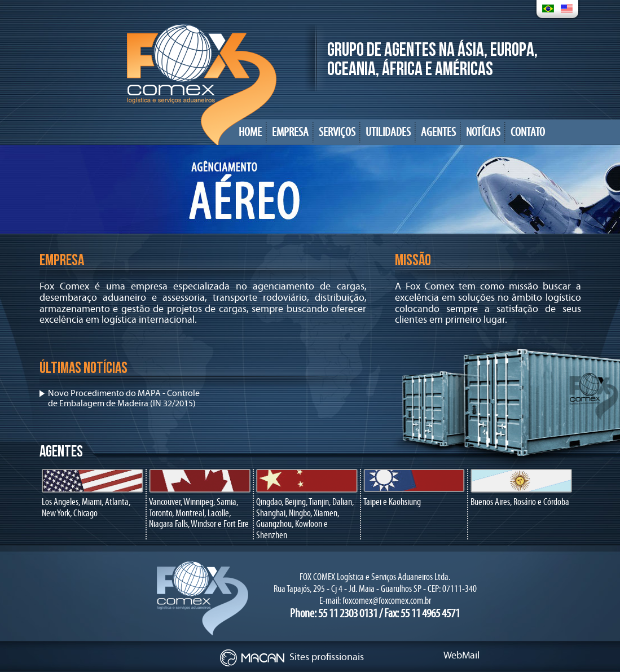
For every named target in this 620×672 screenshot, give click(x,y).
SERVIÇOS (337, 132)
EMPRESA (290, 132)
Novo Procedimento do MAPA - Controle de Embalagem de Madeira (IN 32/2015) (124, 398)
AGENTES (438, 132)
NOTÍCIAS (483, 132)
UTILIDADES (388, 132)
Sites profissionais (292, 657)
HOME (250, 132)
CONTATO (528, 132)
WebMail (461, 655)
